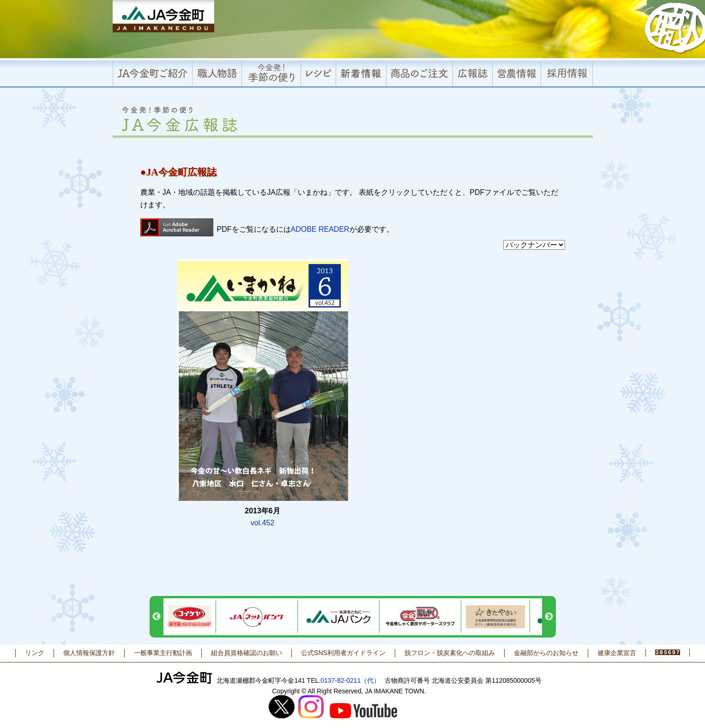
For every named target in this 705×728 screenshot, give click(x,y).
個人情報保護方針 (89, 653)
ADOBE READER (320, 229)
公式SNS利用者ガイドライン (343, 653)
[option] (190, 617)
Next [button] (549, 617)
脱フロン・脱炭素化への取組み (450, 653)
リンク (35, 653)
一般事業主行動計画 (163, 653)
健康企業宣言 (617, 653)
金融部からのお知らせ (546, 653)
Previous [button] (157, 617)
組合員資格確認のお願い (247, 653)
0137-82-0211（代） (350, 680)
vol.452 (263, 523)
